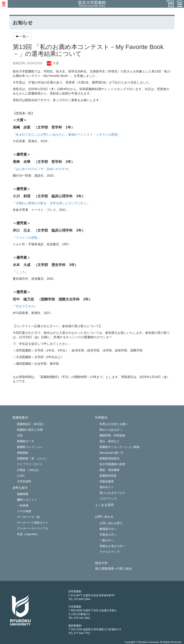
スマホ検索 (24, 511)
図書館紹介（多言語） (31, 424)
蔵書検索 (23, 494)
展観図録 (23, 453)
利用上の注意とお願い (114, 424)
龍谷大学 (101, 563)
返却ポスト (107, 487)
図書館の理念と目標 (30, 430)
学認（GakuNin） (28, 534)
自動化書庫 (107, 481)
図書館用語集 (108, 476)
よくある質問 (104, 505)
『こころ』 (20, 272)
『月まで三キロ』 (25, 306)
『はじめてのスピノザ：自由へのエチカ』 (42, 169)
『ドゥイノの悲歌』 (27, 238)
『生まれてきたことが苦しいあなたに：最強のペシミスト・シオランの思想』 (67, 134)
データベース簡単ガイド (33, 523)
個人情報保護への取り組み (114, 569)
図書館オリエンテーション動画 (120, 447)
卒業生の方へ (108, 535)
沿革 (20, 435)
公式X (21, 476)
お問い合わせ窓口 (111, 523)
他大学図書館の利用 (112, 464)
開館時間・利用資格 (112, 435)
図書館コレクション (30, 447)
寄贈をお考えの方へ (112, 546)
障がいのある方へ (111, 430)
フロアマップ (108, 499)
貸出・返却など (109, 441)
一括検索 (23, 505)
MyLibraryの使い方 (111, 453)
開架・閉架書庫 (109, 470)
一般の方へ (107, 540)
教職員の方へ (108, 529)
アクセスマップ (109, 552)
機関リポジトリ (27, 500)
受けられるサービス (112, 493)
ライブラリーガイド (30, 464)
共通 (53, 63)
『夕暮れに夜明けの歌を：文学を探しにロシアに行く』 (51, 203)
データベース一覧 (28, 517)
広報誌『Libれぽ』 (29, 470)
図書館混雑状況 (109, 458)
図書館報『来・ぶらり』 (33, 458)
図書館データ (26, 441)
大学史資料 (24, 481)
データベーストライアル (33, 528)
